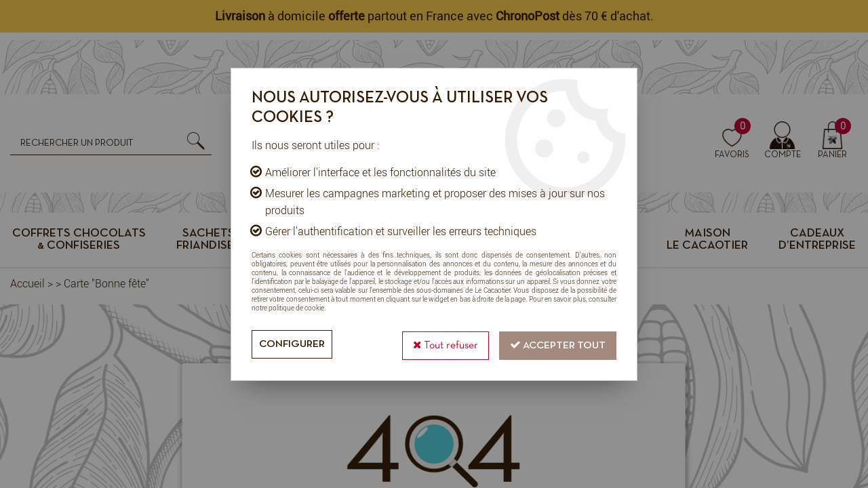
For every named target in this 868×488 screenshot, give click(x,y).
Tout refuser (442, 343)
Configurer (293, 344)
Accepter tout (556, 343)
